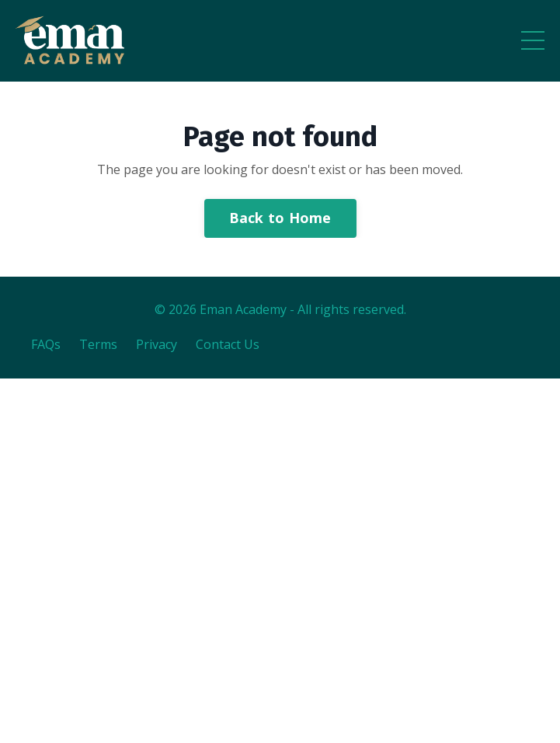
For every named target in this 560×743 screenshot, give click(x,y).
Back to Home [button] (280, 218)
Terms (98, 344)
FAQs (46, 344)
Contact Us (228, 344)
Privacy (157, 344)
